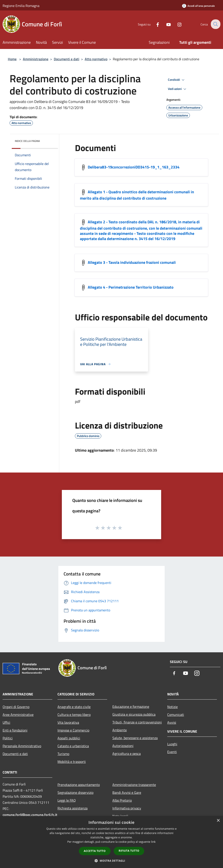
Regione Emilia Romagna (21, 6)
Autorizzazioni (123, 746)
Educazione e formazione (131, 707)
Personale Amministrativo (22, 746)
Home (12, 59)
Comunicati (176, 715)
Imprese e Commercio (73, 730)
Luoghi (172, 744)
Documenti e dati (67, 59)
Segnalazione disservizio (75, 792)
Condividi (177, 80)
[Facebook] (155, 24)
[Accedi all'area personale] (198, 6)
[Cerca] (215, 24)
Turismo (63, 754)
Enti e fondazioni (15, 730)
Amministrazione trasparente (134, 785)
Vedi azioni (178, 89)
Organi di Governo (16, 707)
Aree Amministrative (18, 715)
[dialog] (111, 842)
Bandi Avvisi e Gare (127, 792)
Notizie (172, 707)
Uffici (6, 722)
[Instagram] (176, 24)
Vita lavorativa (68, 722)
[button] (111, 861)
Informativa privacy (127, 808)
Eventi (172, 752)
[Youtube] (166, 24)
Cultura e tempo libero (74, 715)
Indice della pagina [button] (27, 141)
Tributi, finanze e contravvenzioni (137, 722)
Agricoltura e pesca (127, 754)
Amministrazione (36, 59)
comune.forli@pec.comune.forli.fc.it (30, 815)
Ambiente (120, 730)
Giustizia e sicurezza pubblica (134, 714)
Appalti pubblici (69, 738)
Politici (8, 738)
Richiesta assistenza (73, 808)
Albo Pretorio (122, 800)
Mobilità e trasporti (72, 762)
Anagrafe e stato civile (74, 707)
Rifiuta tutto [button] (129, 851)
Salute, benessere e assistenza (135, 738)
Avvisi (172, 722)
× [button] (218, 821)
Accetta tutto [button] (95, 851)
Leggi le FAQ (67, 800)
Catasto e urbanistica (73, 746)
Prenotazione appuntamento (79, 785)
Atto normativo (96, 59)
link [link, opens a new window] (153, 842)
